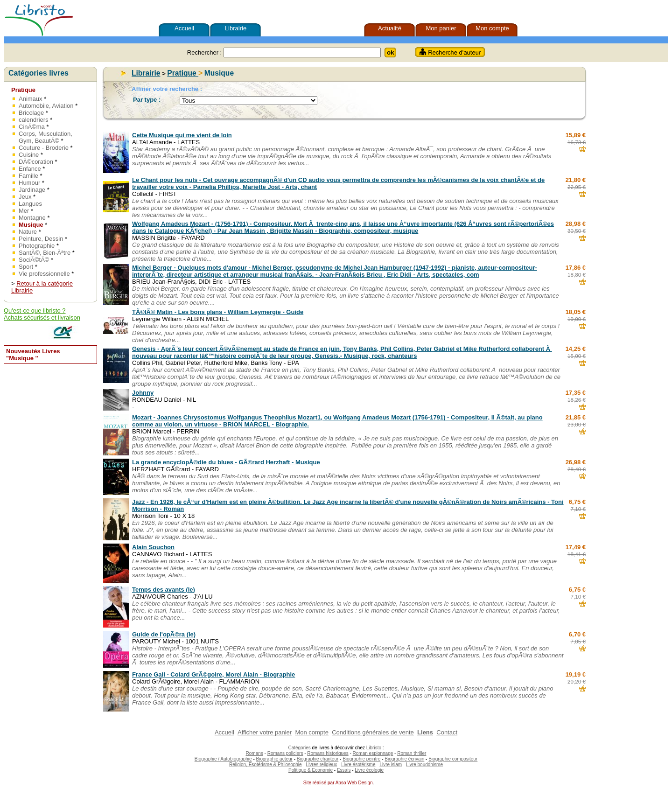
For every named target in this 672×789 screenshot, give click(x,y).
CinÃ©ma (32, 127)
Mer (25, 211)
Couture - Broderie (44, 148)
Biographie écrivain (404, 759)
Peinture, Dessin (41, 239)
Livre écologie (369, 770)
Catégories (299, 748)
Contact (447, 732)
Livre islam (391, 765)
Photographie (38, 246)
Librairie (236, 28)
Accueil (184, 28)
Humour (30, 183)
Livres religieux (322, 765)
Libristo (374, 748)
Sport (26, 267)
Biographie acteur (274, 759)
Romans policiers (285, 753)
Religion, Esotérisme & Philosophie (266, 765)
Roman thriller (412, 753)
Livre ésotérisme (358, 765)
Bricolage (32, 113)
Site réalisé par (318, 783)
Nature (29, 232)
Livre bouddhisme (424, 765)
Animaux (31, 99)
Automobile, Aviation (46, 106)
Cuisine (29, 155)
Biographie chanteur (318, 759)
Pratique (23, 90)
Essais (344, 770)
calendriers (34, 120)
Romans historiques (328, 753)
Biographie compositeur (453, 759)
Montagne (33, 218)
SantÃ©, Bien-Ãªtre (45, 253)
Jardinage (32, 190)
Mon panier (441, 28)
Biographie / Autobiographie (223, 759)
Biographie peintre (361, 759)
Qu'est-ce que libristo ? (35, 311)
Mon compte (492, 28)
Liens (425, 732)
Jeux (25, 197)
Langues (30, 204)
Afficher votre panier (265, 732)
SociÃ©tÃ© (35, 260)
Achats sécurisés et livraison (42, 318)
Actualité (390, 28)
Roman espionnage (373, 753)
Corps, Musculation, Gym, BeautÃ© (45, 137)
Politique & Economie (311, 770)
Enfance (31, 169)
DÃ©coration (37, 162)
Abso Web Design (354, 783)
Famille (29, 176)
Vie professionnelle (45, 274)
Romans (255, 753)
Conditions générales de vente (373, 732)
